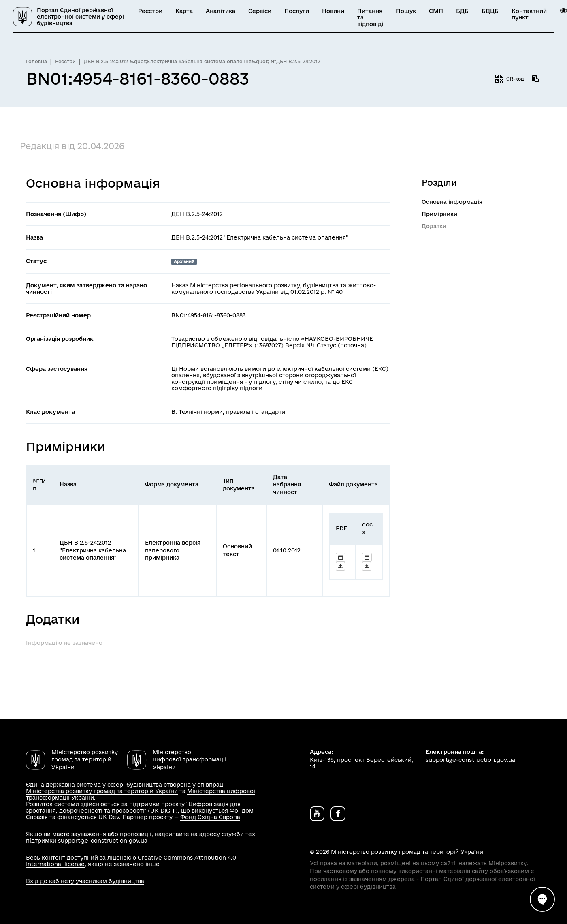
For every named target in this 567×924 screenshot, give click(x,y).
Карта (184, 11)
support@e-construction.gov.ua (103, 841)
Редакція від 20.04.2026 (72, 146)
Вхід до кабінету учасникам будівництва (85, 881)
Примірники (439, 214)
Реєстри (150, 11)
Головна (36, 61)
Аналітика (221, 11)
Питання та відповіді (370, 17)
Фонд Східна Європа (210, 817)
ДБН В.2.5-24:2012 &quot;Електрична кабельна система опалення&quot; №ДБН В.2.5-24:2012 (202, 61)
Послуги (297, 11)
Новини (333, 11)
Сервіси (260, 11)
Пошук (406, 11)
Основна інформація (452, 202)
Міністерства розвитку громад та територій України (102, 791)
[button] (563, 11)
